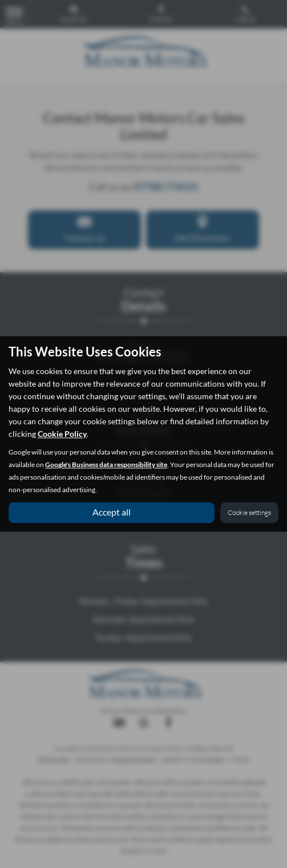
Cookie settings (249, 513)
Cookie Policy (62, 434)
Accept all (112, 512)
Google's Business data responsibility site (106, 465)
